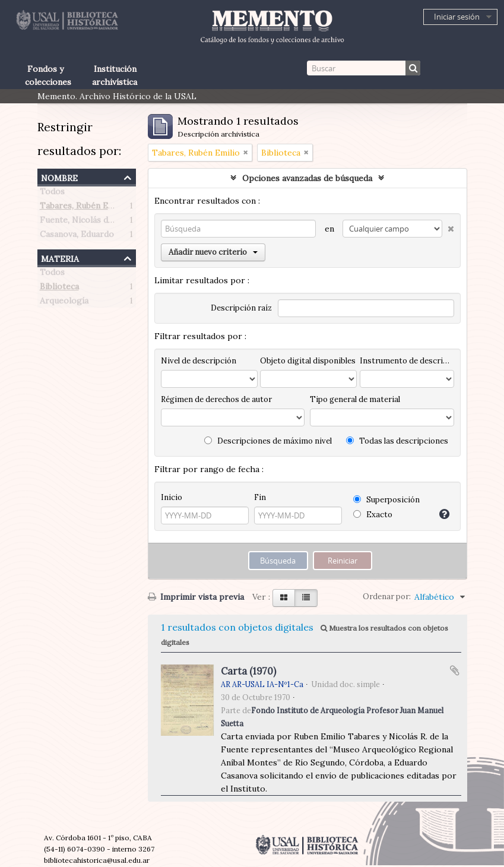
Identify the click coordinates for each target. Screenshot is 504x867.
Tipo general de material (355, 399)
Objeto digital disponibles (308, 361)
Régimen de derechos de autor (216, 399)
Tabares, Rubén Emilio (84, 208)
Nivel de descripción (199, 361)
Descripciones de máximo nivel (268, 441)
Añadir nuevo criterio (213, 252)
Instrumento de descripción (407, 361)
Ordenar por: (387, 597)
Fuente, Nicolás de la (81, 222)
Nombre (59, 177)
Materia (60, 257)
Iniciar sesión (457, 17)
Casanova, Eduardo (77, 236)
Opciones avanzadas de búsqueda (307, 178)
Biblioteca (59, 289)
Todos (52, 194)
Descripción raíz (241, 308)
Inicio (172, 497)
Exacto (373, 515)
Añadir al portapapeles (455, 670)
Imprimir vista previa (196, 597)
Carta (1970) (248, 671)
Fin (260, 497)
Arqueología (64, 303)
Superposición (386, 500)
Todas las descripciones (397, 441)
